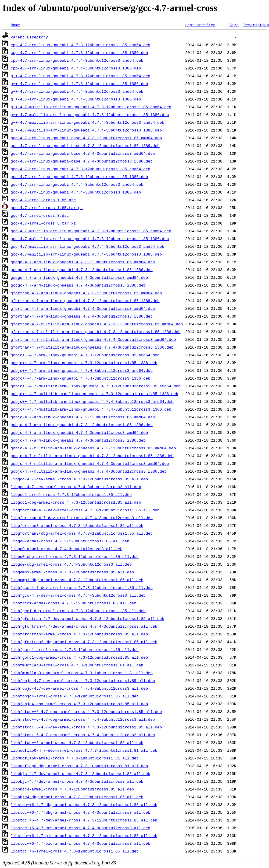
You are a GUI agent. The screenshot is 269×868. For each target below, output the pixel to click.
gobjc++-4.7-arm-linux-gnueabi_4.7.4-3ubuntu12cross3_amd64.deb (82, 370)
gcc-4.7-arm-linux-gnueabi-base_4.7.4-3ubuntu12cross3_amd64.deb (83, 153)
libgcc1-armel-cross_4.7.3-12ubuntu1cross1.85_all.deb (71, 494)
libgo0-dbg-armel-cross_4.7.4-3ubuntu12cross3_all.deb (71, 564)
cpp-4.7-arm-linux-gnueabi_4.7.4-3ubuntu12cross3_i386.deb (76, 68)
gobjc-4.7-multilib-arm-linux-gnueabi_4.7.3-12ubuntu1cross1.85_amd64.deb (93, 448)
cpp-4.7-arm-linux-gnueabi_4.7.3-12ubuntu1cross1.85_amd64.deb (81, 45)
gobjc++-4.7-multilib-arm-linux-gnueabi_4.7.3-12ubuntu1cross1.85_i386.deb (95, 394)
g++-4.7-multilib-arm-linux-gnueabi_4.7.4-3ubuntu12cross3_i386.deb (86, 130)
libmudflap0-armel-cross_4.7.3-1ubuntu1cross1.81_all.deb (75, 758)
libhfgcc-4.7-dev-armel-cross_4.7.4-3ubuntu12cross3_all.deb (78, 595)
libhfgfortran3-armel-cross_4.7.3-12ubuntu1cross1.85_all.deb (79, 634)
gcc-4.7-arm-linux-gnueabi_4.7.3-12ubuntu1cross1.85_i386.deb (79, 177)
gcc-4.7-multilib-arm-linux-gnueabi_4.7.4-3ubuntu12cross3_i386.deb (86, 254)
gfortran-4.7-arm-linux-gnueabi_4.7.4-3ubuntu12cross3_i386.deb (82, 316)
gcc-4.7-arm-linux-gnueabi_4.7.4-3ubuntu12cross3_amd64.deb (77, 184)
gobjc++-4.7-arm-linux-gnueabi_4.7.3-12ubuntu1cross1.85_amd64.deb (85, 355)
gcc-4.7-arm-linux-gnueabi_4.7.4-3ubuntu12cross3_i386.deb (76, 192)
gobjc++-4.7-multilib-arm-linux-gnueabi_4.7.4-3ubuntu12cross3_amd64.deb (92, 401)
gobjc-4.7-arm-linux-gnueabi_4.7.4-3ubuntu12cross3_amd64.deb (79, 432)
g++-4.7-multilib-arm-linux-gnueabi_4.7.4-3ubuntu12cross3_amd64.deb (88, 122)
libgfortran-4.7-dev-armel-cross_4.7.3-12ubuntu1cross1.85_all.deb (85, 510)
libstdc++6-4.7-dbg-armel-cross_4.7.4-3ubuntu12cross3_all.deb (81, 812)
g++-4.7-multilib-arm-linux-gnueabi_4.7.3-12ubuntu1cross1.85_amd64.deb (91, 107)
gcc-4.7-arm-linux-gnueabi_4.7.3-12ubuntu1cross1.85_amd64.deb (81, 169)
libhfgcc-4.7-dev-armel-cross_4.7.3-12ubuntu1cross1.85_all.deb (82, 587)
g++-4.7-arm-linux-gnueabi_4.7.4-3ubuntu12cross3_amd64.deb (77, 91)
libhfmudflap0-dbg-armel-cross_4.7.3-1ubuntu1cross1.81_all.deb (82, 673)
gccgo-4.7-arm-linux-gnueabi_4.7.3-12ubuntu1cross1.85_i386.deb (82, 270)
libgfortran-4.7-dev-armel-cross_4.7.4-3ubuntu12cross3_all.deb (82, 518)
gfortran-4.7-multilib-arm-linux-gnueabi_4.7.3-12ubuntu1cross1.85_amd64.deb (97, 324)
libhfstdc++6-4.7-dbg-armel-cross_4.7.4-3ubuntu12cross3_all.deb (83, 719)
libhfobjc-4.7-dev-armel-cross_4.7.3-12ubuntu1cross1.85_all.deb (83, 680)
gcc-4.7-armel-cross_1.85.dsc (43, 200)
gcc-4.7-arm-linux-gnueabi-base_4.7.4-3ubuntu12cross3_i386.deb (82, 161)
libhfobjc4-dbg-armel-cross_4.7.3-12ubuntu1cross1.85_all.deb (79, 704)
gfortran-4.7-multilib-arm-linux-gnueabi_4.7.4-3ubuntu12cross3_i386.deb (92, 347)
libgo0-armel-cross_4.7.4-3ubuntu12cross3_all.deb (67, 549)
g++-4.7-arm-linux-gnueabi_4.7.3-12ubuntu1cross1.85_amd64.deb (81, 76)
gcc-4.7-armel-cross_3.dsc (40, 215)
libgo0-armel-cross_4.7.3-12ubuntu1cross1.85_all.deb (70, 541)
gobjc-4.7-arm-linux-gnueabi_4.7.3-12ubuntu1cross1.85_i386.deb (82, 425)
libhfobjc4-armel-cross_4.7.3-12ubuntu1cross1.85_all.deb (75, 696)
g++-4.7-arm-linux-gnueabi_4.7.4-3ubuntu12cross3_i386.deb (76, 99)
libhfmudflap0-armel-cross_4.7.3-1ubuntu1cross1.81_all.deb (77, 665)
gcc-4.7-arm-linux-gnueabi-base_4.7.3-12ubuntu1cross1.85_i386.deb (85, 146)
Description (256, 25)
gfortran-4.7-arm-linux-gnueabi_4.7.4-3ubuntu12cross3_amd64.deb (83, 308)
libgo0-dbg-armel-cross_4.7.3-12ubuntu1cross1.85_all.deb (75, 556)
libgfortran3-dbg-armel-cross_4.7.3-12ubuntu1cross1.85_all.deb (82, 533)
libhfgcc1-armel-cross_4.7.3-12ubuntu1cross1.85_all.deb (74, 603)
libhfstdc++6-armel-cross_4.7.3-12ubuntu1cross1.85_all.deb (77, 742)
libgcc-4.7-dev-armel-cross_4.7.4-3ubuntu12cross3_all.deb (76, 487)
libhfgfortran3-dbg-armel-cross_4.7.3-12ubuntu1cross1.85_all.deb (84, 642)
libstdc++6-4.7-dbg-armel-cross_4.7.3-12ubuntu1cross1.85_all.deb (84, 804)
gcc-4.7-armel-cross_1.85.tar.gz (47, 208)
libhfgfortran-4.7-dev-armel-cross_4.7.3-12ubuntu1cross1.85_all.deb (88, 618)
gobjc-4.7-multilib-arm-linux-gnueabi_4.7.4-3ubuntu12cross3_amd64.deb (90, 463)
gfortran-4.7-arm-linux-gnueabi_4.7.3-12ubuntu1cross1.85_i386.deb (85, 301)
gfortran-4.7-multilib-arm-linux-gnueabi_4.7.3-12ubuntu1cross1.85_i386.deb (96, 332)
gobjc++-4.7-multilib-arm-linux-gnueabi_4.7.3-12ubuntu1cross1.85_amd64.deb (96, 386)
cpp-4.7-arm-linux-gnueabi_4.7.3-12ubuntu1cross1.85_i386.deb (79, 52)
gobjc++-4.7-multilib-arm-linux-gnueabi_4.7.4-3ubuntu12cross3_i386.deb (91, 409)
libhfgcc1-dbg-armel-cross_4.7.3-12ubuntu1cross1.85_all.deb (78, 611)
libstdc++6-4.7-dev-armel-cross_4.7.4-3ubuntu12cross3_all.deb (81, 828)
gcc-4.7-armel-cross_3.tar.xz (43, 223)
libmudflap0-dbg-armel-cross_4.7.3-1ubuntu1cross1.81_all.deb (79, 766)
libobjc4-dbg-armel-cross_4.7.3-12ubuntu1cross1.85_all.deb (77, 797)
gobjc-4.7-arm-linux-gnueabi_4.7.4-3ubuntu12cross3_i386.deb (78, 440)
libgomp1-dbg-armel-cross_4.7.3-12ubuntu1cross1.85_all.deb (77, 580)
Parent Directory (29, 37)
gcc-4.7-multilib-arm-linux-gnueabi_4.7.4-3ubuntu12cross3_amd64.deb (88, 246)
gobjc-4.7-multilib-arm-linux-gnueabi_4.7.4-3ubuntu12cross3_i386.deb (89, 471)
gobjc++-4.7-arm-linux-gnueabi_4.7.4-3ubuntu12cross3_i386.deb (81, 378)
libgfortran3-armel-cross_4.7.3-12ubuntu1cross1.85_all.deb (77, 525)
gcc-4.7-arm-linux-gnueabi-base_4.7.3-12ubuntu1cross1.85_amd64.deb (86, 138)
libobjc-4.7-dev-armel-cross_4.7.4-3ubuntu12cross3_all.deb (77, 781)
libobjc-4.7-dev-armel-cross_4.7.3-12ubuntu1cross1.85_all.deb (81, 773)
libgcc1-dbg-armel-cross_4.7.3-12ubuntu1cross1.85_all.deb (76, 502)
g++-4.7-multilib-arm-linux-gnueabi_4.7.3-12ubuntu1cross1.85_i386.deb (90, 115)
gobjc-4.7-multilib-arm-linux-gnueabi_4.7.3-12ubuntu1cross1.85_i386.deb (92, 456)
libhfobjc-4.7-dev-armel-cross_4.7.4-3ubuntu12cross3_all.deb (79, 688)
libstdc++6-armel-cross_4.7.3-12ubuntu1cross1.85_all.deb (75, 851)
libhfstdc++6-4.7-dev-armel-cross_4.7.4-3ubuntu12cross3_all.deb (83, 735)
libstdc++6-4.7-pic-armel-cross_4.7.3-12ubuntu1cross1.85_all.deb (84, 835)
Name (15, 25)
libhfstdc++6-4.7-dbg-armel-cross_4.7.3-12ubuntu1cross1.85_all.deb (86, 711)
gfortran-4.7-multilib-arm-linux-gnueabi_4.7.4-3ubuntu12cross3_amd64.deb (93, 339)
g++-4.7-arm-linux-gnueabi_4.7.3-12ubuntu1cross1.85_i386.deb (79, 83)
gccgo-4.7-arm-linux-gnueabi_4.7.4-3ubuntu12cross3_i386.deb (78, 285)
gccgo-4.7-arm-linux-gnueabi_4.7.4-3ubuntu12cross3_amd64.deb (79, 277)
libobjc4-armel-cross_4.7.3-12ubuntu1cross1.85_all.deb (72, 789)
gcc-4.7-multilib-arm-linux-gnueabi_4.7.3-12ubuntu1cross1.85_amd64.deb (91, 231)
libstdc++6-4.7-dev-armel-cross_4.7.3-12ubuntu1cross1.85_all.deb (84, 820)
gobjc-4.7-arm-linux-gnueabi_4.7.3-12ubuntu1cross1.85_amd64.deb (83, 417)
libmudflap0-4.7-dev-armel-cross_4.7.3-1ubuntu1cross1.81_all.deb (84, 750)
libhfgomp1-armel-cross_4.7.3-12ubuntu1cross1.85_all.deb (75, 649)
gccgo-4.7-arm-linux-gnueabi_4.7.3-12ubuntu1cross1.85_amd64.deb (83, 262)
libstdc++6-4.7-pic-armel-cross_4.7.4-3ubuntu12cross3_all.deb (81, 843)
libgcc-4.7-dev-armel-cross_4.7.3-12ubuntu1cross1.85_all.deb (79, 479)
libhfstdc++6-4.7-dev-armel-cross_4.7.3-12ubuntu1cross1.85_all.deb (86, 727)
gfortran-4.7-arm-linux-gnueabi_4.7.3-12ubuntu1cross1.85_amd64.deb (86, 293)
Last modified (200, 25)
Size (234, 25)
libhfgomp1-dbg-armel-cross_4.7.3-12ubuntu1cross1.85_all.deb (79, 657)
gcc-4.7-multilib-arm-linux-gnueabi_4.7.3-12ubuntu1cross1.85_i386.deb (90, 239)
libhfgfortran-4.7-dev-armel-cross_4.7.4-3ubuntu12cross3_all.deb (84, 626)
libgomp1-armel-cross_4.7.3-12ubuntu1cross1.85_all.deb (72, 572)
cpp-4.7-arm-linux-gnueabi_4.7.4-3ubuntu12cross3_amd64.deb (77, 60)
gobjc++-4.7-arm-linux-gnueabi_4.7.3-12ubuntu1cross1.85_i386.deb (84, 363)
